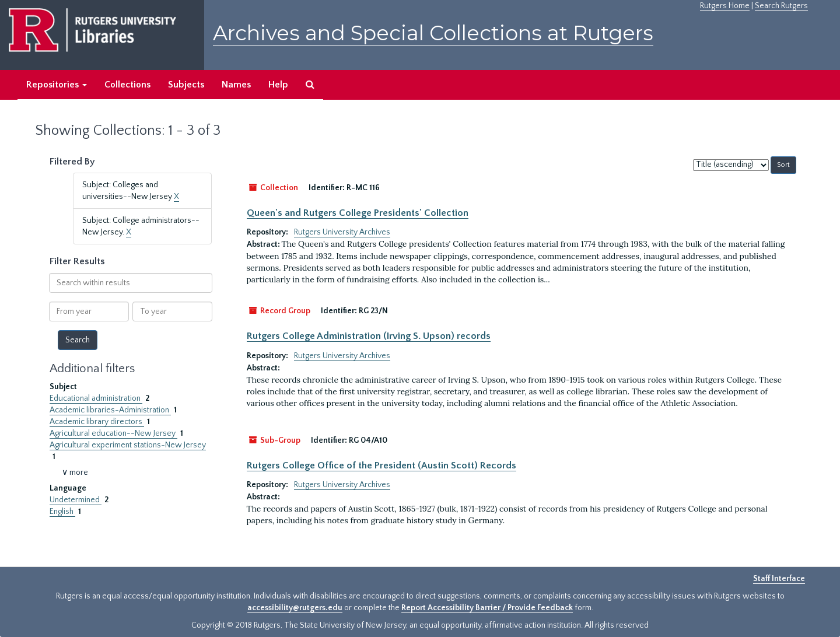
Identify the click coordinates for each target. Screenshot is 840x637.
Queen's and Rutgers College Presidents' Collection (358, 213)
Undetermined (76, 500)
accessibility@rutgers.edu (295, 608)
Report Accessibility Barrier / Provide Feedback (487, 608)
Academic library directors (97, 422)
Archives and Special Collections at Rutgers (433, 33)
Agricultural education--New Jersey (113, 433)
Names (236, 85)
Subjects (186, 85)
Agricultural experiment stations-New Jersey (128, 445)
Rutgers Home (725, 6)
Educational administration (96, 398)
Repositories (57, 85)
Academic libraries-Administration (110, 410)
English (62, 512)
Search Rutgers (781, 6)
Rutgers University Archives (342, 232)
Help (278, 85)
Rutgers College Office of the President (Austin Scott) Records (381, 466)
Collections (127, 85)
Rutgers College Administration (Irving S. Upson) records (369, 336)
